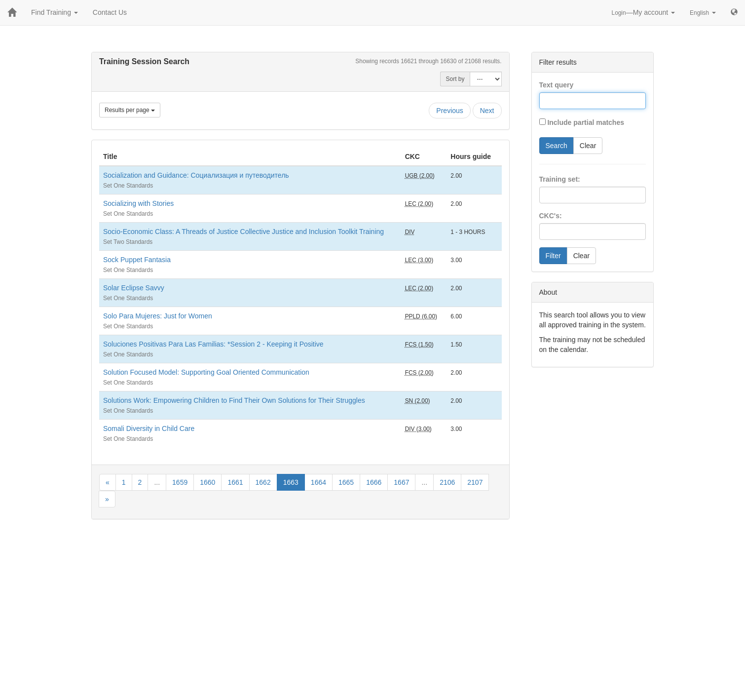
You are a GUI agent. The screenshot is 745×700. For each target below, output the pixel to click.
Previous (449, 111)
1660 (207, 482)
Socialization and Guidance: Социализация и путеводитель (196, 175)
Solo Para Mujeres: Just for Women (158, 316)
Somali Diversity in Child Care (149, 428)
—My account (644, 12)
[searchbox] (557, 195)
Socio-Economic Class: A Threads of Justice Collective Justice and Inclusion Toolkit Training (243, 232)
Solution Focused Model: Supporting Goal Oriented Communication (206, 372)
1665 (346, 482)
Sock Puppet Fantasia (137, 260)
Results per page (130, 110)
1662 (263, 482)
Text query (557, 85)
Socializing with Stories (138, 203)
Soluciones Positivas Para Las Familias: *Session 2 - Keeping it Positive (213, 344)
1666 (374, 482)
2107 (475, 482)
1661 (235, 482)
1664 (318, 482)
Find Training (55, 12)
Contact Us (110, 12)
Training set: (560, 179)
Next (487, 111)
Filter (553, 256)
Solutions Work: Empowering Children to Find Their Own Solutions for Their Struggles (234, 400)
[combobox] (593, 195)
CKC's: (551, 216)
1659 (180, 482)
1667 (401, 482)
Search (557, 146)
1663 (291, 482)
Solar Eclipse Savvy (134, 288)
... (157, 482)
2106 (447, 482)
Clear (588, 146)
